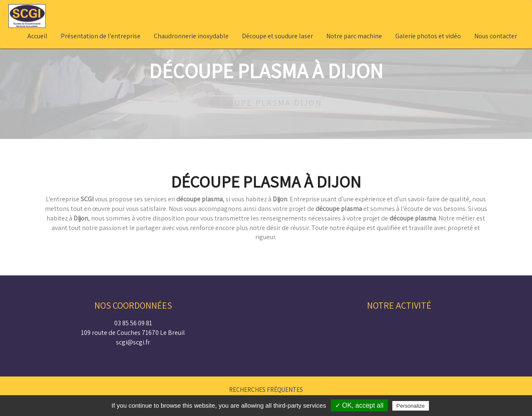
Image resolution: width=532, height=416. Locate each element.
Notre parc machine (354, 36)
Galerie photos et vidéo (428, 36)
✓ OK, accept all (359, 405)
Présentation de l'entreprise (101, 36)
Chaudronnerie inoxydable (191, 36)
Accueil (37, 36)
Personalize (411, 406)
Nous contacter (496, 36)
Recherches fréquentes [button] (266, 390)
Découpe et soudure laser (277, 36)
